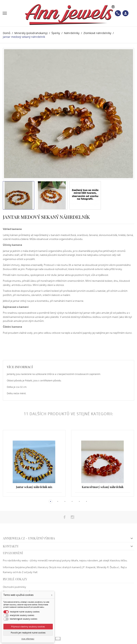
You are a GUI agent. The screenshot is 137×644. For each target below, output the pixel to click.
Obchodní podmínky (14, 587)
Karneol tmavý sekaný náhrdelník (103, 487)
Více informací (28, 639)
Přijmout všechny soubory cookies (28, 627)
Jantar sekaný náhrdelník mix (34, 487)
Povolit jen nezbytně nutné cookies (28, 633)
